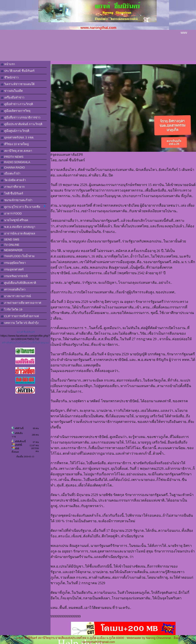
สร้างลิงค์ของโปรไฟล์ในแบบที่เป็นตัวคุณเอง (25, 343)
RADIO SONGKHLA (16, 162)
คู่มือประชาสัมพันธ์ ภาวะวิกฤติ (22, 124)
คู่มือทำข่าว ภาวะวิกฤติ (17, 104)
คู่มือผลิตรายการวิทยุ (16, 111)
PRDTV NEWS (12, 157)
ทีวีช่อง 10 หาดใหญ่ (15, 144)
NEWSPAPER (12, 250)
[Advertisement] (98, 49)
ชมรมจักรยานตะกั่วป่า (17, 200)
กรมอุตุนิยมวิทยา (13, 263)
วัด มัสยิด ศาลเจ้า (13, 180)
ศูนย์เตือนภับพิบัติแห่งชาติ (18, 283)
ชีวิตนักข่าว (10, 77)
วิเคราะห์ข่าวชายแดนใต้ (18, 84)
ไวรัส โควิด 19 (12, 309)
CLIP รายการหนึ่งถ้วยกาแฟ (20, 316)
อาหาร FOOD (11, 213)
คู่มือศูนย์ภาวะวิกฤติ (15, 131)
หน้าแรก (8, 64)
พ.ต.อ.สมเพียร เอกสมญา (18, 227)
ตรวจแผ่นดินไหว (13, 289)
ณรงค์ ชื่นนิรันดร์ (26, 332)
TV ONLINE (10, 245)
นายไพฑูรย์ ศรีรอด (14, 220)
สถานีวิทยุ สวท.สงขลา (16, 151)
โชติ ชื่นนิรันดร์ (12, 193)
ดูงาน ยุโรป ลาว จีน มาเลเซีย (23, 207)
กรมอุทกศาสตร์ (12, 269)
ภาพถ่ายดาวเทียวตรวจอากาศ (21, 303)
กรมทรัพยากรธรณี (14, 276)
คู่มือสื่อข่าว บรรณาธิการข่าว (21, 117)
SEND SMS (10, 239)
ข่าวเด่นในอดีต (12, 91)
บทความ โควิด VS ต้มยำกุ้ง (20, 323)
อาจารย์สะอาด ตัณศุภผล (18, 233)
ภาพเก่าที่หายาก (13, 187)
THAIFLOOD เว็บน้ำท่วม (18, 256)
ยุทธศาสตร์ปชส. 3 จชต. (17, 137)
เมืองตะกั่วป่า (11, 173)
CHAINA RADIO (13, 167)
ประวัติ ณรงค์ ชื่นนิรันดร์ (18, 71)
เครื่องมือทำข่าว (13, 97)
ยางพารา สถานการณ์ (16, 296)
